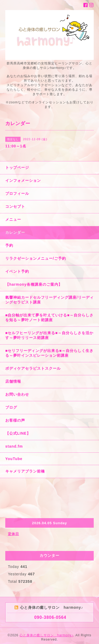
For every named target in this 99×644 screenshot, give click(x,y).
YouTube (14, 459)
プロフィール (17, 193)
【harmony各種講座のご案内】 (34, 284)
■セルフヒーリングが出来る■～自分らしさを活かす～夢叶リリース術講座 (49, 335)
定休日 (13, 534)
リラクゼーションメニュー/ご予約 (36, 258)
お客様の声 (15, 420)
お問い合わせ (17, 394)
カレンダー (15, 232)
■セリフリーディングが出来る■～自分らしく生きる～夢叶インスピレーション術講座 (49, 353)
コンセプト (15, 206)
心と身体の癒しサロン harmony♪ (46, 635)
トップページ (17, 167)
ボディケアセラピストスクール (33, 368)
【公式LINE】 (18, 433)
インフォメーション (23, 180)
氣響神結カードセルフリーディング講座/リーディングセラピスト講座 (49, 300)
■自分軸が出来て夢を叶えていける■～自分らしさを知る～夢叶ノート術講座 (49, 317)
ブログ (11, 407)
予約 (9, 245)
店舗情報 (13, 381)
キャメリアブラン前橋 (25, 471)
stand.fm (14, 446)
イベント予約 (17, 271)
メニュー (13, 219)
